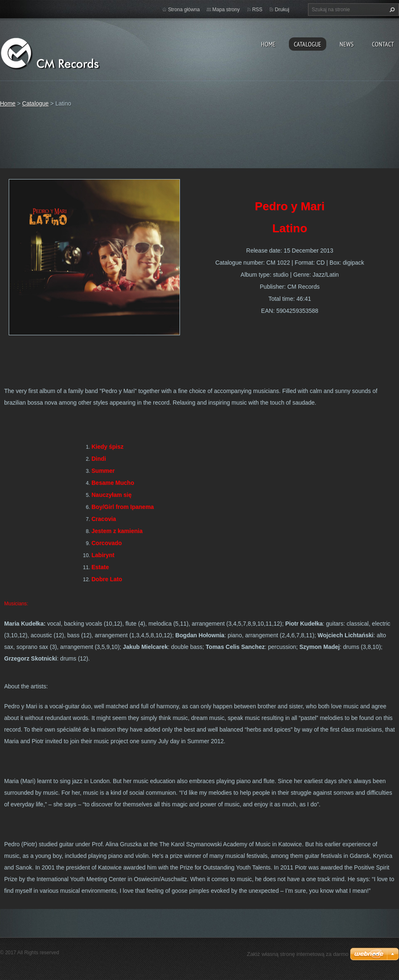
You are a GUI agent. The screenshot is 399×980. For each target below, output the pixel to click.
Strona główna (184, 10)
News (347, 44)
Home (268, 44)
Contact (383, 44)
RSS (257, 10)
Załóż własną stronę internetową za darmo (298, 954)
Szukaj (391, 10)
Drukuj (282, 10)
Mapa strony (226, 10)
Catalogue (308, 44)
